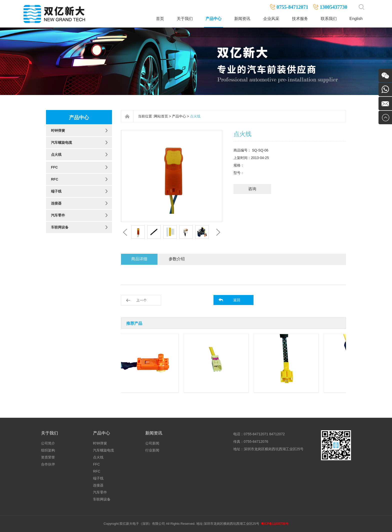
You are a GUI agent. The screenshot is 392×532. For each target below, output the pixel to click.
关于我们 (185, 19)
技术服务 (300, 19)
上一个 (141, 300)
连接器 (56, 203)
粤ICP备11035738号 (275, 524)
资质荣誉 (48, 457)
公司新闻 (152, 443)
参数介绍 (177, 259)
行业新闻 (152, 450)
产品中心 (213, 19)
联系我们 (329, 19)
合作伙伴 (48, 464)
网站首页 (161, 116)
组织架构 (48, 450)
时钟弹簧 (58, 130)
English (356, 19)
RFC (55, 179)
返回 (237, 300)
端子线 (56, 191)
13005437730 (333, 7)
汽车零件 (58, 215)
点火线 (56, 154)
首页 (160, 19)
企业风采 (271, 19)
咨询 (252, 189)
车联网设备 (60, 227)
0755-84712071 (292, 7)
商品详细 (139, 259)
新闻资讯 (242, 19)
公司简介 (48, 443)
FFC (54, 167)
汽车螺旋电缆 (61, 142)
